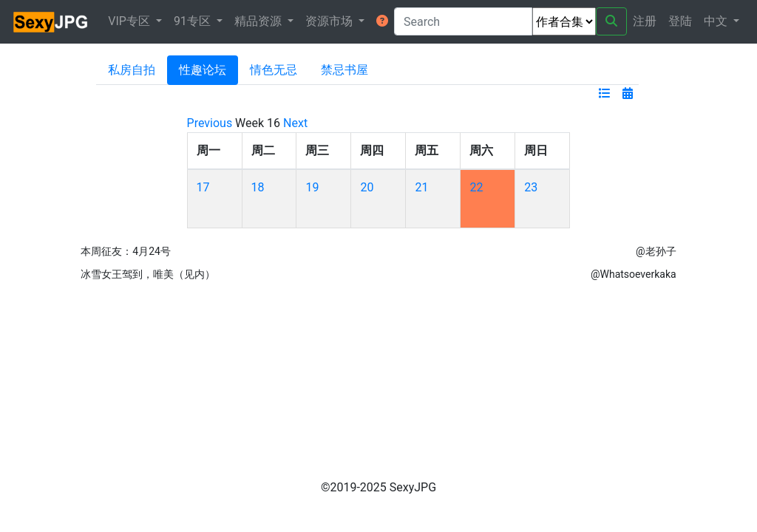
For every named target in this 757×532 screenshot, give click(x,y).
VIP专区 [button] (130, 21)
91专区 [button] (194, 21)
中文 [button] (717, 21)
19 (312, 187)
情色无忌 (274, 70)
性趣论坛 (203, 70)
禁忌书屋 (344, 70)
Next (295, 123)
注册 (645, 21)
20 (367, 187)
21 (421, 187)
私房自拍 (132, 70)
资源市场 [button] (330, 21)
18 (258, 187)
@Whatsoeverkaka (634, 274)
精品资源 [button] (259, 21)
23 (531, 187)
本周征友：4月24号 (126, 251)
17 (203, 187)
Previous (210, 123)
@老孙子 (656, 251)
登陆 (680, 21)
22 (476, 187)
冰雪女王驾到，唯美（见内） (148, 274)
